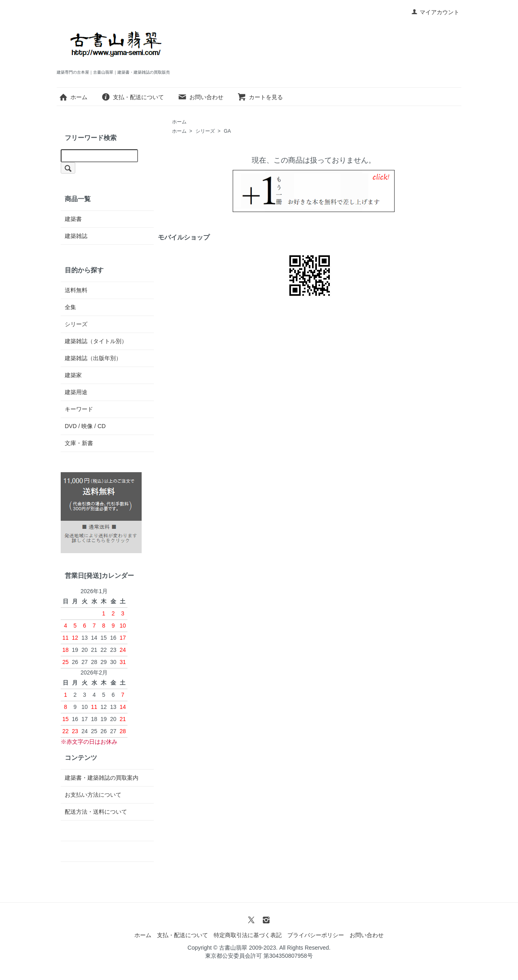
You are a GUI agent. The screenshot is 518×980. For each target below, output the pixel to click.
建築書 (73, 219)
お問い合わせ (201, 97)
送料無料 (76, 290)
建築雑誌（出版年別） (93, 358)
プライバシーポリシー (316, 935)
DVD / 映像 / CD (85, 426)
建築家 (73, 375)
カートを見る (260, 97)
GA (227, 131)
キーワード (79, 409)
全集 (70, 307)
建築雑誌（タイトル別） (96, 341)
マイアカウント (435, 12)
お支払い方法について (93, 795)
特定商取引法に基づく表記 (248, 935)
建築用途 (76, 392)
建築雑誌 (76, 236)
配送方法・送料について (96, 812)
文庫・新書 (79, 443)
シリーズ (205, 131)
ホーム (73, 97)
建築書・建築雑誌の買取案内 (102, 778)
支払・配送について (133, 97)
